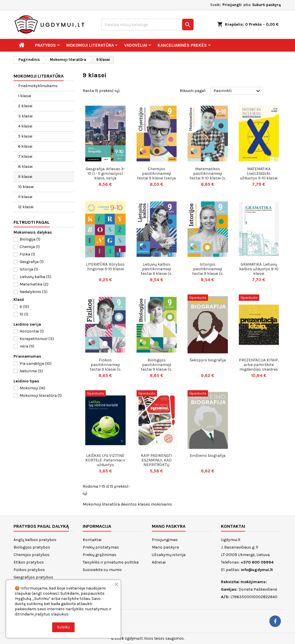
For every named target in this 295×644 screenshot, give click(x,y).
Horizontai (32, 331)
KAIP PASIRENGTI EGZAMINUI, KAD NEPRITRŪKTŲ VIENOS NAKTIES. (156, 462)
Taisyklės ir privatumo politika (111, 562)
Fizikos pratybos (29, 570)
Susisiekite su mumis (102, 570)
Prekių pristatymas (101, 547)
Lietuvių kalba (35, 277)
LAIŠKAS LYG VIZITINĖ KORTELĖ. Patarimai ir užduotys (105, 460)
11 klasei (25, 197)
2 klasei (25, 106)
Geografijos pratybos (33, 577)
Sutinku (63, 627)
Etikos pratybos (29, 562)
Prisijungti (232, 5)
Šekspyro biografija (208, 360)
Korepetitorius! (37, 339)
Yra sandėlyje (36, 364)
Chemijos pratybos (32, 555)
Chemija (30, 247)
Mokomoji (32, 388)
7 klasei (25, 156)
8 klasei (25, 167)
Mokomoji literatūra (90, 45)
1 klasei (25, 96)
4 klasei (25, 126)
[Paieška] (147, 25)
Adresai (159, 562)
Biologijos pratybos (32, 547)
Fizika (27, 254)
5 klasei (25, 136)
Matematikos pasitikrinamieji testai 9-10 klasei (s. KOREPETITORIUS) (208, 176)
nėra (27, 346)
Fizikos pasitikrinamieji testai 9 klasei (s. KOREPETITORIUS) (105, 367)
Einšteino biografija (208, 456)
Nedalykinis (34, 292)
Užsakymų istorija (169, 555)
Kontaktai (92, 540)
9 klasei (25, 177)
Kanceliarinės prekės (182, 45)
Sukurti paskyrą (266, 5)
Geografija (32, 262)
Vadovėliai (136, 45)
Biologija (30, 239)
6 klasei (25, 146)
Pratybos (45, 45)
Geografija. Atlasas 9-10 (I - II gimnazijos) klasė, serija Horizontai (105, 176)
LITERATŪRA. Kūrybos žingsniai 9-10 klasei (105, 267)
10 (24, 314)
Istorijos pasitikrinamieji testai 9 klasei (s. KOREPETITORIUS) (208, 271)
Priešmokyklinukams (38, 86)
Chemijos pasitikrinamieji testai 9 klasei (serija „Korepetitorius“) (156, 176)
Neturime (31, 371)
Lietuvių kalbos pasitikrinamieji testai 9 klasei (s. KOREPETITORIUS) (156, 271)
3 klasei (25, 116)
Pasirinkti (238, 91)
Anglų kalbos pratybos (35, 540)
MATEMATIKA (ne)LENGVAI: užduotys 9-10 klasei (259, 173)
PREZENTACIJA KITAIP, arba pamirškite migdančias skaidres (259, 365)
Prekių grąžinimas (100, 555)
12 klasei (26, 207)
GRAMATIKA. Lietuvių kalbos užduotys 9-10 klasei (259, 269)
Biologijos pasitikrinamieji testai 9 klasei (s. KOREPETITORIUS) (156, 367)
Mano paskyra (165, 547)
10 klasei (26, 187)
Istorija (29, 269)
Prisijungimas (165, 540)
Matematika (34, 284)
